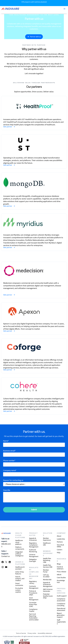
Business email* (9, 451)
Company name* (10, 471)
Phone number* (9, 461)
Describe (7, 490)
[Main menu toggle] (64, 9)
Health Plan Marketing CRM (47, 560)
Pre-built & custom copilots (19, 590)
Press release (62, 572)
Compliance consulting (61, 605)
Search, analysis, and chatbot (20, 579)
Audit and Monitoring (33, 551)
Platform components (20, 548)
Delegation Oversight (33, 560)
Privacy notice (32, 633)
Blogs (59, 564)
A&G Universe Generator (48, 590)
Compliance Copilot (33, 610)
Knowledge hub (61, 581)
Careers (60, 550)
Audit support (62, 596)
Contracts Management (34, 587)
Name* (6, 441)
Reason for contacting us (13, 480)
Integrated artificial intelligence (19, 554)
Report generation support (61, 615)
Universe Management (34, 556)
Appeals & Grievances (33, 539)
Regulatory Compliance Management (34, 545)
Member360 (47, 580)
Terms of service (21, 633)
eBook (59, 575)
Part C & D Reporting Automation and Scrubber (34, 617)
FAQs (59, 553)
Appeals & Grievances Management (48, 584)
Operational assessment (61, 609)
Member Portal (46, 571)
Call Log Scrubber (46, 576)
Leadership (61, 539)
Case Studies (61, 578)
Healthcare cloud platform (19, 542)
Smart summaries (19, 584)
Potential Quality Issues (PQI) (48, 596)
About (59, 536)
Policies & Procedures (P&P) (33, 593)
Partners (60, 542)
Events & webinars (60, 568)
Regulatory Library (33, 582)
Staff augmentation (61, 622)
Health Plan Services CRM (48, 566)
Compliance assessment (61, 600)
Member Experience (47, 539)
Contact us (6, 556)
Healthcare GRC (47, 544)
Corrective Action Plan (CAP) (33, 604)
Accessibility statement (45, 633)
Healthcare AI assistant (20, 568)
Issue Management (34, 599)
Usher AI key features (20, 573)
